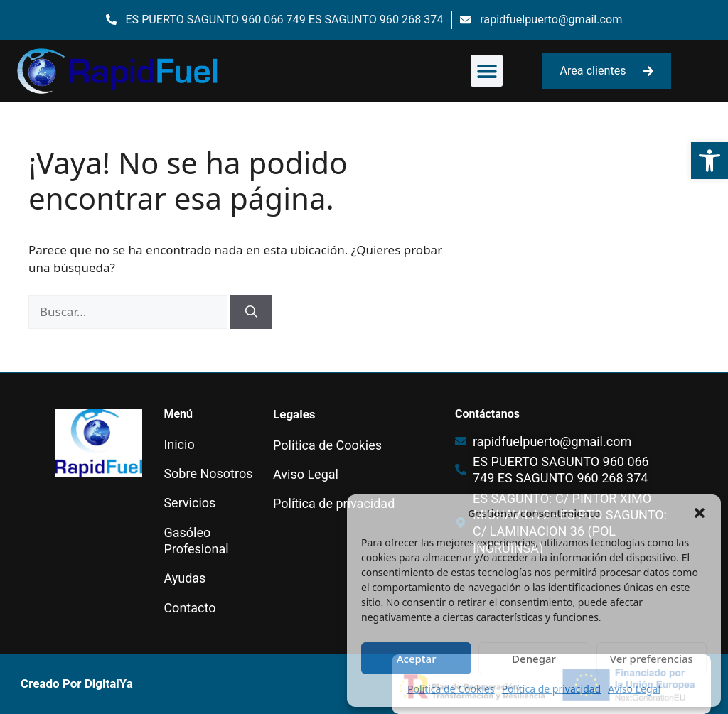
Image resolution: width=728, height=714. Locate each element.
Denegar (534, 659)
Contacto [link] (189, 608)
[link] (710, 161)
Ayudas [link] (184, 578)
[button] (700, 513)
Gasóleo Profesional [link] (196, 541)
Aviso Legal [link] (634, 689)
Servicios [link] (189, 503)
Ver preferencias (652, 659)
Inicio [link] (179, 444)
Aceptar (417, 659)
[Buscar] (251, 312)
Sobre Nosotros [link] (208, 474)
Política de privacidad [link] (552, 689)
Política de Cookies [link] (451, 689)
